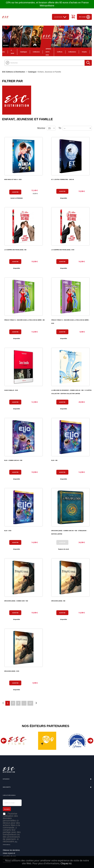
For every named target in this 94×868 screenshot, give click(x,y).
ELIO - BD (54, 460)
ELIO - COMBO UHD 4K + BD (13, 460)
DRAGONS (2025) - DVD (12, 671)
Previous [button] (4, 741)
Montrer (41, 128)
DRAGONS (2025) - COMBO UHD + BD (16, 601)
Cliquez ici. (66, 863)
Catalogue (24, 52)
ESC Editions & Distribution (14, 72)
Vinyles (84, 52)
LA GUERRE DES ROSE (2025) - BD (15, 250)
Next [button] (90, 741)
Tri (60, 128)
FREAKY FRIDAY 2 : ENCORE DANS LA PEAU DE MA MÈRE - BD (25, 320)
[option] (17, 741)
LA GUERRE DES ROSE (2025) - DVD (63, 250)
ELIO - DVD (8, 531)
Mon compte (85, 17)
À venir (12, 52)
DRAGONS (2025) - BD (58, 601)
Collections (72, 52)
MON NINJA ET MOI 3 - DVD (13, 179)
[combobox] (77, 128)
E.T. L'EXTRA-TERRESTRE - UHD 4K (63, 179)
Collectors (36, 52)
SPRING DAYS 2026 (48, 52)
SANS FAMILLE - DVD (11, 390)
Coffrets (60, 52)
